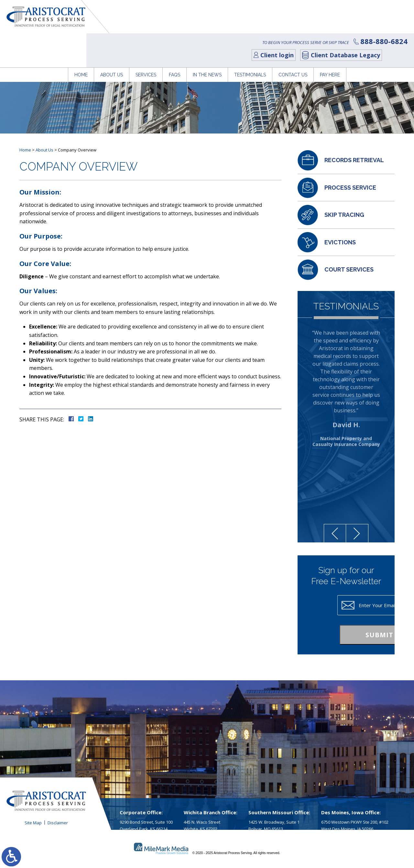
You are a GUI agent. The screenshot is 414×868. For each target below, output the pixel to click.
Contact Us (293, 37)
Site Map (33, 823)
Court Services (349, 269)
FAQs (174, 37)
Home (81, 37)
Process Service (350, 188)
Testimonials (250, 37)
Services (146, 37)
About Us (112, 37)
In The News (207, 37)
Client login (274, 21)
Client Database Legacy (342, 21)
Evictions (340, 242)
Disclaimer (58, 823)
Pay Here (330, 37)
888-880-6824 (381, 7)
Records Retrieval (354, 160)
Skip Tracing (344, 215)
